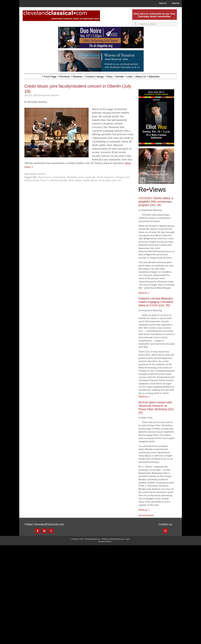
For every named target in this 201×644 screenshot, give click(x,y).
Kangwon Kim (122, 177)
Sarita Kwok (105, 180)
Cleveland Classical (105, 542)
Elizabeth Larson (75, 177)
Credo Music (59, 177)
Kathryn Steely (32, 180)
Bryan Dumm (45, 177)
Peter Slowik (75, 180)
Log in (128, 539)
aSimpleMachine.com (117, 539)
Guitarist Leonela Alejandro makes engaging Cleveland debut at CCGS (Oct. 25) (156, 302)
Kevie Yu (45, 180)
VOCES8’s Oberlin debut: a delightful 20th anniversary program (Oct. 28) (156, 202)
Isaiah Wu (90, 177)
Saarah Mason (90, 180)
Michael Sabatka (59, 180)
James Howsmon (105, 177)
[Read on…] (144, 293)
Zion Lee (117, 180)
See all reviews (146, 515)
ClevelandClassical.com (92, 539)
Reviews (42, 174)
